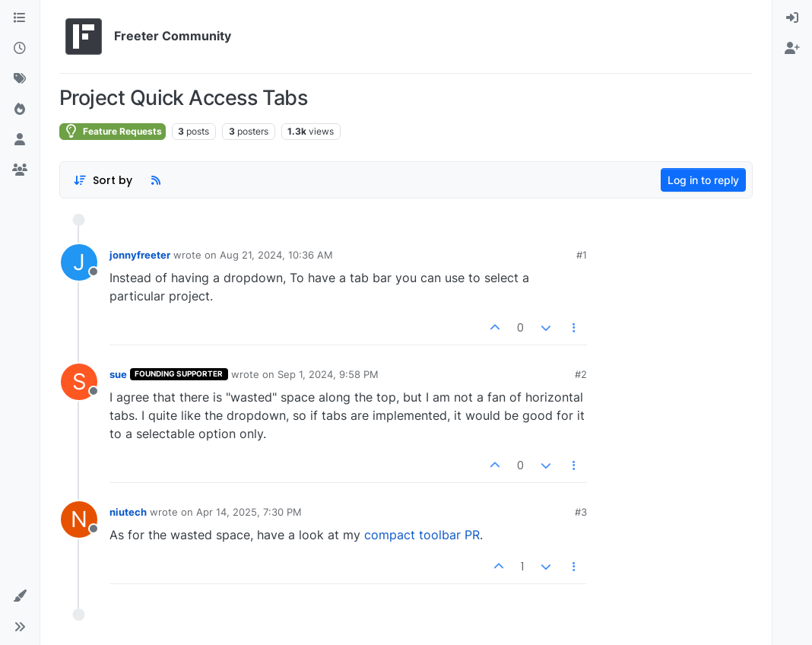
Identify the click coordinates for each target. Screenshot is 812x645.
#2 (581, 374)
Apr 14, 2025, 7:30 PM (249, 512)
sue (118, 374)
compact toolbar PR (422, 535)
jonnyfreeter (140, 255)
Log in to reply (703, 180)
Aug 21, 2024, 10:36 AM (276, 255)
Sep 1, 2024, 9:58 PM (328, 374)
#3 (581, 512)
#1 (582, 255)
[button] (20, 596)
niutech (128, 512)
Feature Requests (113, 131)
